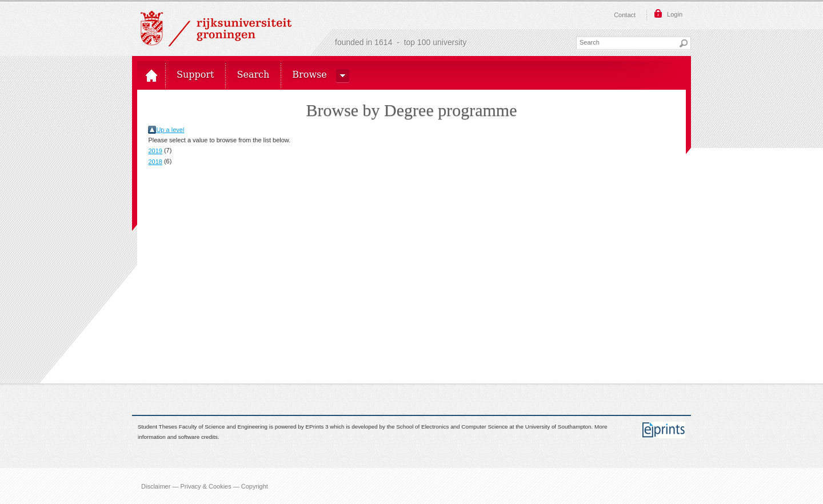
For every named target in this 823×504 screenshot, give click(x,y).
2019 (155, 151)
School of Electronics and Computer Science (452, 427)
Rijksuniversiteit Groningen (216, 29)
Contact (625, 15)
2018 (155, 162)
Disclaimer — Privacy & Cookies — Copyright (205, 486)
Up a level (170, 130)
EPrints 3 (317, 427)
